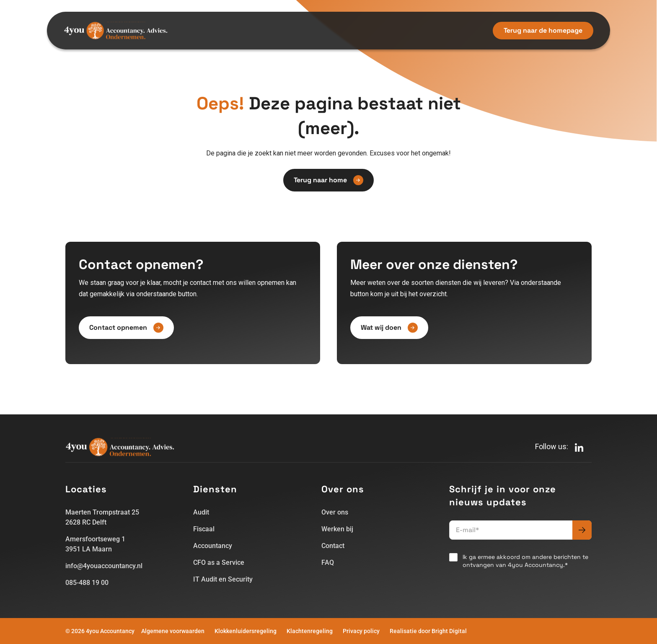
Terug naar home (328, 180)
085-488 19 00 (87, 583)
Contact (333, 546)
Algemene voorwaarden (173, 631)
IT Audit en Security (223, 579)
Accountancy (213, 546)
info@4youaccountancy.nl (104, 566)
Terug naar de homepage (543, 30)
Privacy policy (361, 631)
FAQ (328, 563)
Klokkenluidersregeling (246, 631)
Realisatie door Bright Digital (428, 631)
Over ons (335, 512)
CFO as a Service (219, 563)
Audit (201, 512)
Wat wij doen (389, 328)
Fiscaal (204, 529)
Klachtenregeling (310, 631)
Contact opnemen (126, 328)
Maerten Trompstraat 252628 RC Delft (102, 517)
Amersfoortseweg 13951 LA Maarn (95, 544)
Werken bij (337, 529)
